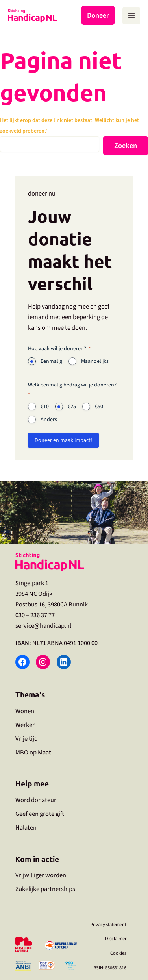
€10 (45, 407)
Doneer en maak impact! (63, 440)
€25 (72, 407)
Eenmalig (51, 361)
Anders (49, 420)
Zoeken (126, 146)
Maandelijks (95, 361)
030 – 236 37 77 (35, 615)
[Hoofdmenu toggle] (131, 16)
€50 (99, 407)
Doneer (98, 15)
